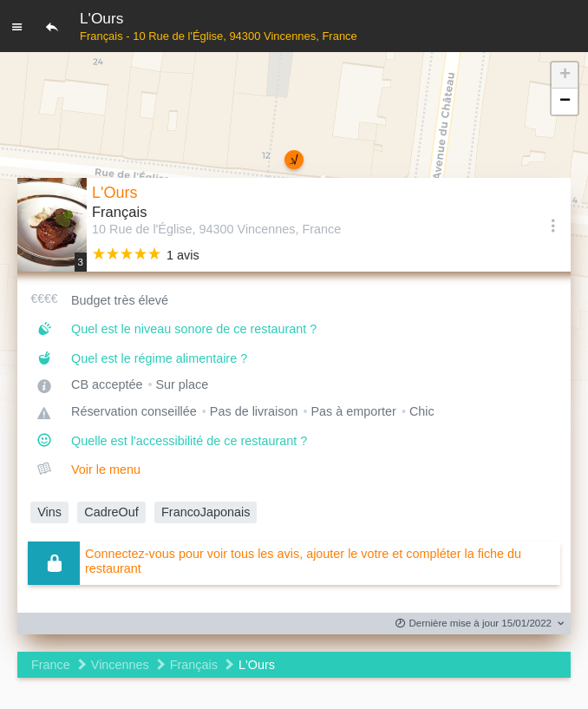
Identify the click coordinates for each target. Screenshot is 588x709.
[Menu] (17, 26)
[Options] (553, 225)
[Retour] (52, 26)
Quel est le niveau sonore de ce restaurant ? (194, 329)
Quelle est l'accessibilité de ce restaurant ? (189, 441)
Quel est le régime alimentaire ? (159, 358)
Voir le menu (106, 469)
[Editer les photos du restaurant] (52, 225)
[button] (565, 75)
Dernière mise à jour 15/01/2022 (474, 624)
